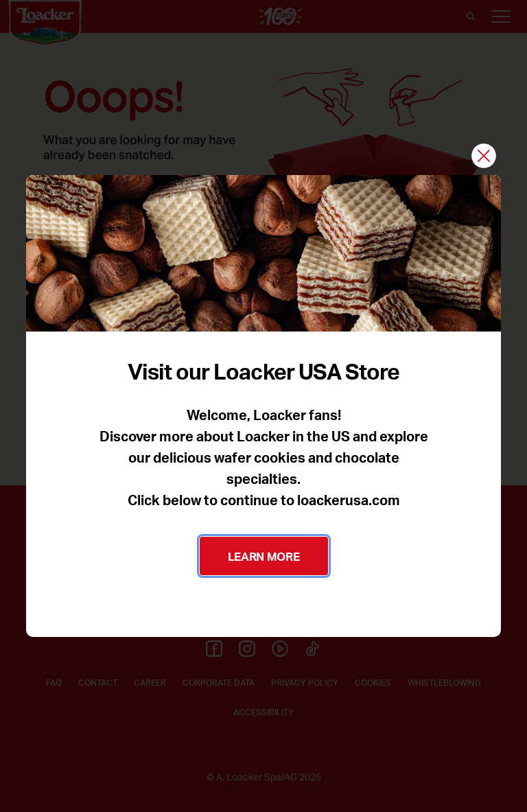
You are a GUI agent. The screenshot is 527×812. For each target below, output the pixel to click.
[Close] (484, 157)
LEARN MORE (264, 556)
